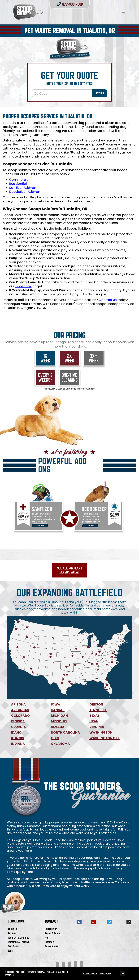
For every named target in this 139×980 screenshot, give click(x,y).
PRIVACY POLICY (90, 974)
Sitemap (49, 942)
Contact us (108, 300)
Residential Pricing (18, 938)
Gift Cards (14, 946)
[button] (123, 12)
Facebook (23, 286)
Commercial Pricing (19, 942)
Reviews (12, 933)
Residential (18, 184)
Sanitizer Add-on (23, 188)
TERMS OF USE (105, 974)
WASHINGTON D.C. (104, 738)
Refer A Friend (53, 933)
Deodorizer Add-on (25, 192)
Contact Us (51, 929)
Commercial (19, 180)
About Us (13, 929)
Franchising (51, 946)
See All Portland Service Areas (70, 570)
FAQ (47, 938)
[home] (59, 12)
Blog (10, 951)
